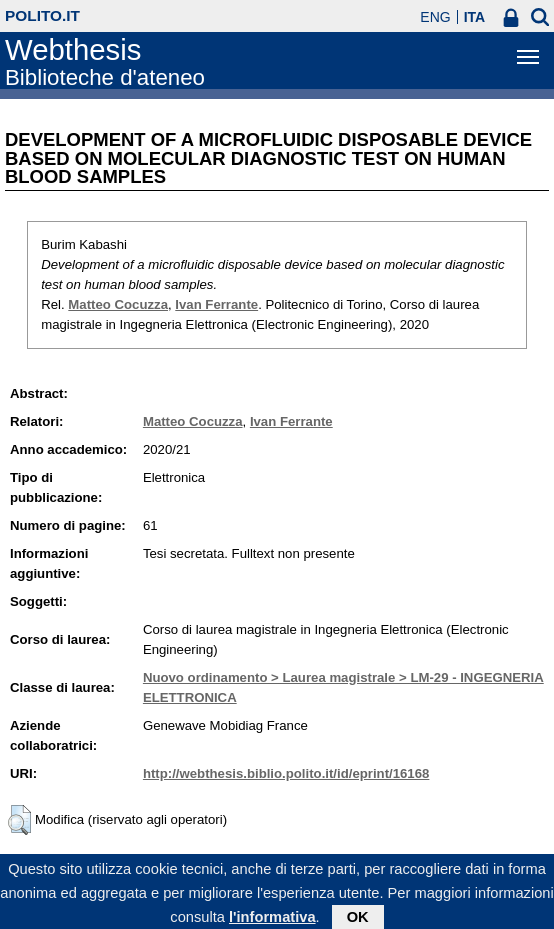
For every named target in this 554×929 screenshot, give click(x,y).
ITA (475, 17)
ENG (435, 17)
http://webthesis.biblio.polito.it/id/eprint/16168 (286, 773)
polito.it (42, 15)
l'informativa (272, 920)
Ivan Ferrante (216, 304)
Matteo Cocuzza (118, 304)
